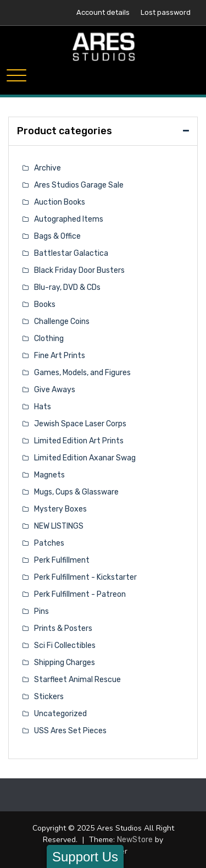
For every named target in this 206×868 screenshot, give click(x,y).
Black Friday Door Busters (79, 270)
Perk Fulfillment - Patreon (80, 594)
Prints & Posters (63, 628)
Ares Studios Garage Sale (79, 185)
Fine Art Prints (60, 356)
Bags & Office (57, 236)
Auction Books (60, 202)
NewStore (135, 840)
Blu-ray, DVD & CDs (67, 287)
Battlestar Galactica (71, 253)
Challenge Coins (62, 322)
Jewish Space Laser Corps (80, 424)
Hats (43, 407)
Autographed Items (69, 219)
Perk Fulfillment (62, 560)
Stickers (49, 697)
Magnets (49, 475)
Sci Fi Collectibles (65, 645)
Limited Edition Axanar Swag (85, 458)
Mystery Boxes (60, 509)
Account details (103, 12)
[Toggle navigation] (16, 75)
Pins (41, 611)
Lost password (166, 12)
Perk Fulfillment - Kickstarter (85, 577)
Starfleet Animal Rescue (77, 680)
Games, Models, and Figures (82, 373)
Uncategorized (60, 714)
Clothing (49, 339)
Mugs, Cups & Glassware (76, 492)
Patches (49, 543)
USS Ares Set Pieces (70, 731)
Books (45, 304)
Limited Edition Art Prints (79, 441)
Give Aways (55, 390)
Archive (48, 168)
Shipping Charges (65, 663)
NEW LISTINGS (59, 526)
